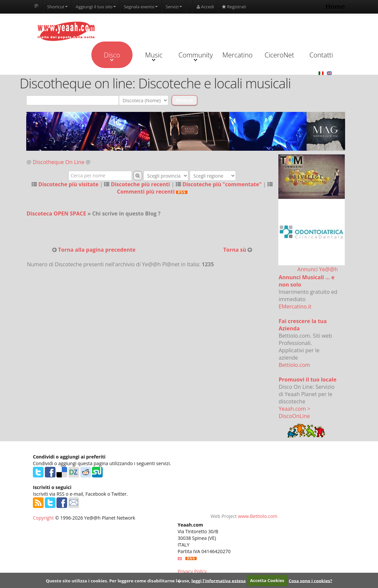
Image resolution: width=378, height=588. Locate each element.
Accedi (205, 7)
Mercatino (238, 55)
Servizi (174, 7)
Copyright (43, 518)
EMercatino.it (295, 306)
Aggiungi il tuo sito (96, 7)
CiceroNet (279, 55)
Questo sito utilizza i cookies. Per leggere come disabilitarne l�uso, (118, 580)
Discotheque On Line (59, 162)
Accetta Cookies (267, 580)
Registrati (234, 7)
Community (195, 56)
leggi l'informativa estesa (218, 580)
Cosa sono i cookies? (310, 580)
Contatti (321, 55)
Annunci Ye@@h (318, 269)
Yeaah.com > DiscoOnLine (294, 412)
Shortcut (57, 7)
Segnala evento (141, 7)
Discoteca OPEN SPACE (56, 213)
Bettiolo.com (294, 365)
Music (154, 56)
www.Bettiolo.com (258, 516)
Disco (112, 56)
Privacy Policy (192, 571)
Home (335, 6)
